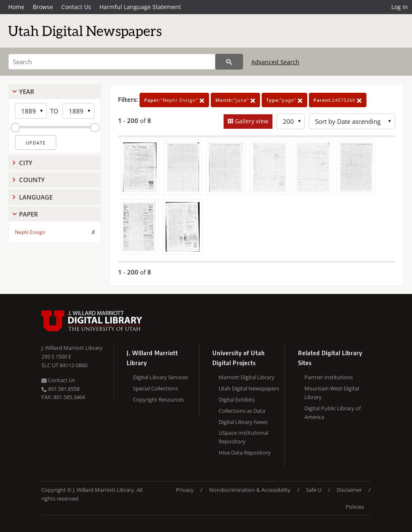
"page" (284, 100)
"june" (235, 100)
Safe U (314, 490)
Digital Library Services (160, 377)
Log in (400, 7)
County (32, 180)
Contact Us (76, 7)
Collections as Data (242, 411)
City (26, 163)
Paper (29, 214)
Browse (43, 7)
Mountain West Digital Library (332, 393)
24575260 (338, 100)
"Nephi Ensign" (174, 100)
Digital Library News (243, 422)
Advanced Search (275, 62)
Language (36, 197)
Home (16, 7)
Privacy (185, 490)
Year (27, 91)
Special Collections (155, 388)
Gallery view (251, 121)
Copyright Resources (158, 400)
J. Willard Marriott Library (72, 348)
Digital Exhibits (237, 400)
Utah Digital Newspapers (249, 388)
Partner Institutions (329, 377)
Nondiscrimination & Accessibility (250, 490)
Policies (355, 507)
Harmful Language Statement (140, 7)
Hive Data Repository (245, 453)
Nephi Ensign (30, 232)
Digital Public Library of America (332, 413)
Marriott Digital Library (247, 377)
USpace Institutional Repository (243, 437)
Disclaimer (349, 490)
